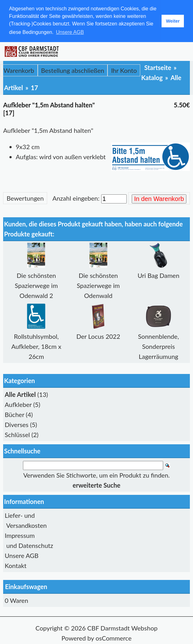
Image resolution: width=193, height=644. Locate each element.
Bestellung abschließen (73, 70)
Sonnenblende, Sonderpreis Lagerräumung (158, 346)
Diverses (17, 425)
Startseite (158, 68)
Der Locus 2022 (98, 336)
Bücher (14, 414)
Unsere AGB (22, 555)
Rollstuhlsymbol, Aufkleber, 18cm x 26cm (36, 346)
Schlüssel (17, 435)
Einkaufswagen (26, 587)
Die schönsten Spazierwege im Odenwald (98, 285)
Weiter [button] (173, 21)
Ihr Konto (124, 70)
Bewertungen (25, 198)
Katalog (152, 78)
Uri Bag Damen (159, 275)
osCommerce (114, 638)
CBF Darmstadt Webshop (123, 628)
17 (34, 88)
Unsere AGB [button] (70, 32)
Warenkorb (19, 70)
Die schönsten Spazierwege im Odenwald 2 (36, 285)
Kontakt (16, 566)
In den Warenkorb (159, 199)
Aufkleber (18, 404)
